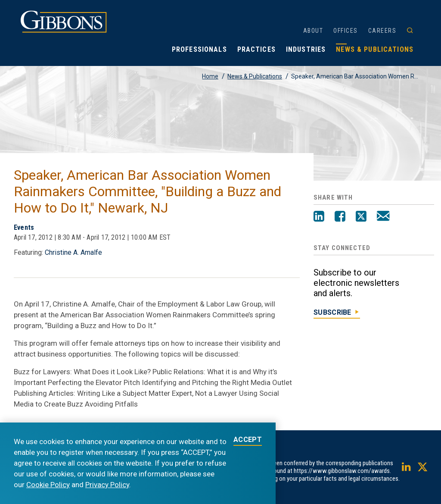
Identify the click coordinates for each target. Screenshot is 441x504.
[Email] (383, 217)
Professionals (199, 49)
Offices (346, 31)
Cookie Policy (48, 485)
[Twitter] (361, 217)
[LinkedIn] (319, 217)
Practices (256, 49)
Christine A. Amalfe (73, 252)
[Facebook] (340, 217)
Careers (382, 31)
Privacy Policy (107, 485)
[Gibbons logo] (64, 30)
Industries (306, 49)
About (313, 31)
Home (210, 76)
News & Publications (375, 49)
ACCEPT (248, 440)
